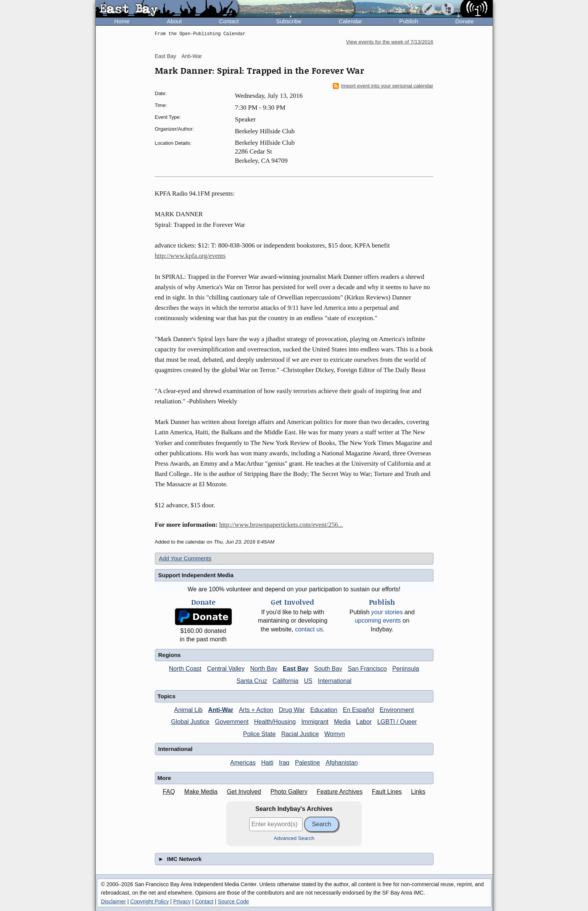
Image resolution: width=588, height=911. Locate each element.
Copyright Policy (149, 901)
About (174, 21)
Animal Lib (188, 710)
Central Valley (226, 669)
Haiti (267, 763)
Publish (408, 21)
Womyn (335, 734)
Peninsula (406, 669)
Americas (243, 763)
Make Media (201, 792)
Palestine (308, 763)
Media (342, 722)
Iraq (284, 763)
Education (324, 710)
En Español (359, 710)
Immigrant (315, 722)
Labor (364, 722)
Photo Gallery (289, 792)
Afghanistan (342, 763)
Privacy (182, 901)
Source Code (234, 901)
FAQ (169, 792)
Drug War (292, 710)
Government (232, 722)
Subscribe (289, 21)
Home (122, 21)
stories (387, 612)
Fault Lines (387, 792)
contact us (309, 629)
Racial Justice (300, 734)
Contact (229, 21)
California (285, 681)
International (335, 681)
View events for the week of (390, 42)
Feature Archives (340, 792)
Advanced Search (294, 838)
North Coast (185, 669)
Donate (464, 21)
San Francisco (367, 669)
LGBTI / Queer (397, 722)
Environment (397, 710)
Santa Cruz (252, 681)
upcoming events (378, 621)
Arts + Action (256, 710)
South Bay (328, 669)
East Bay (166, 56)
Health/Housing (275, 722)
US (308, 681)
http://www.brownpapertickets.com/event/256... (281, 525)
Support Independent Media (196, 575)
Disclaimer (114, 901)
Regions (170, 655)
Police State (259, 734)
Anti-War (192, 56)
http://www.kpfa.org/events (190, 256)
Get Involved (244, 792)
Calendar (350, 21)
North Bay (263, 669)
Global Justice (190, 722)
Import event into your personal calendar (383, 86)
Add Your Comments (185, 558)
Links (418, 792)
